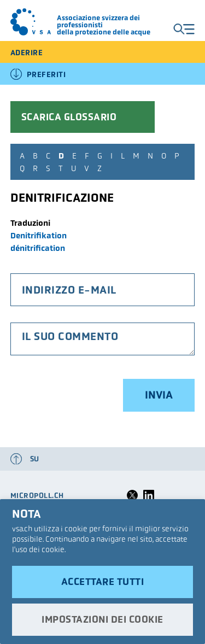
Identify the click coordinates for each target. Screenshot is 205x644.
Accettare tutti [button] (103, 582)
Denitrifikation (39, 235)
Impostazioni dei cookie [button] (102, 619)
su (35, 459)
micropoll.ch (37, 496)
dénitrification (38, 248)
